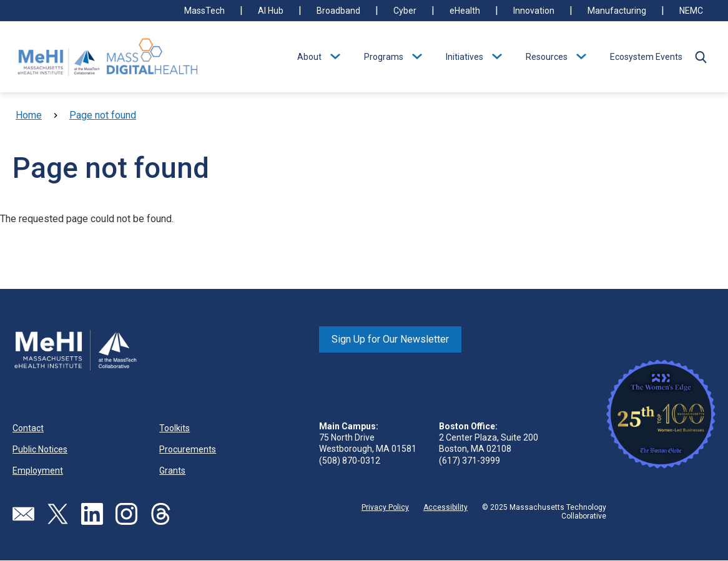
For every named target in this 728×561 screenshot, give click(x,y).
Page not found (103, 115)
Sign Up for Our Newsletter (390, 339)
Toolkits (175, 428)
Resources (547, 57)
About (309, 57)
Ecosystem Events (646, 57)
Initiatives (465, 57)
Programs (384, 57)
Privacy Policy (385, 507)
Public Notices (40, 449)
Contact (28, 428)
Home (29, 115)
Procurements (188, 449)
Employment (38, 471)
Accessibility (445, 507)
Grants (172, 471)
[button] (701, 57)
